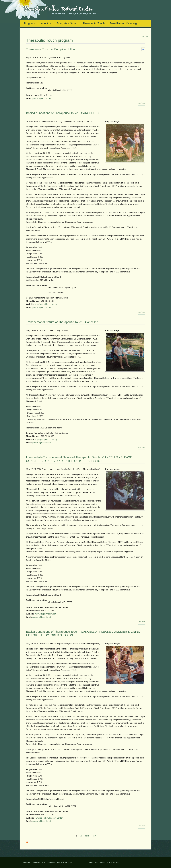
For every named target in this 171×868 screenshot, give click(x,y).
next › (87, 836)
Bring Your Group (67, 23)
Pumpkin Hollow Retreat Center (49, 818)
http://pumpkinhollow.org (46, 304)
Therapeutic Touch (94, 23)
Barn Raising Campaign (124, 23)
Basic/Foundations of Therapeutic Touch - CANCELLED (62, 113)
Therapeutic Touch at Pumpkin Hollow (51, 49)
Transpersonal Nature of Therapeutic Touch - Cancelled (62, 322)
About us (46, 23)
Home (145, 36)
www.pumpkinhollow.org (45, 614)
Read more (141, 103)
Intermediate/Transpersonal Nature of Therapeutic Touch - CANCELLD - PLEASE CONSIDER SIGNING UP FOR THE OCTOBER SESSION (79, 459)
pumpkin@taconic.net (41, 98)
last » (95, 836)
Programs (30, 23)
